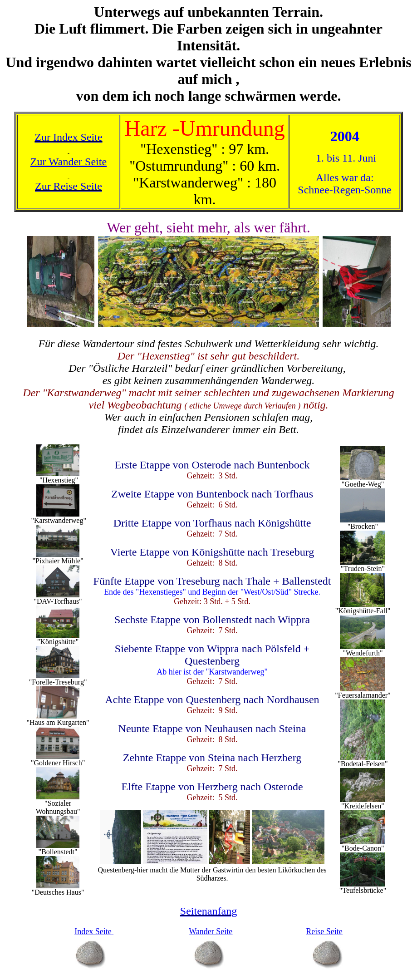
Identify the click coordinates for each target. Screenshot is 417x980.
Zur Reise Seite (69, 186)
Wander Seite (211, 931)
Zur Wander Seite (69, 162)
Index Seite (93, 931)
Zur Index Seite (68, 137)
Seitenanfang (208, 911)
